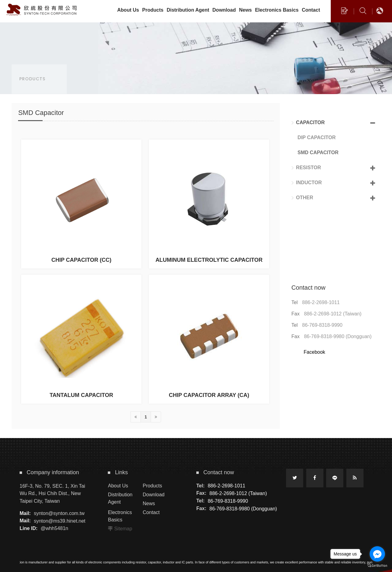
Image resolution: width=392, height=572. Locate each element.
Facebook (315, 352)
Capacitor (308, 123)
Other (302, 198)
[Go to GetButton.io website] (377, 566)
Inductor (307, 183)
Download (154, 495)
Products (152, 486)
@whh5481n (55, 528)
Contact (151, 512)
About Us (118, 486)
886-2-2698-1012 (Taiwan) (333, 314)
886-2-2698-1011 (321, 302)
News (149, 503)
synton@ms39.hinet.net (59, 521)
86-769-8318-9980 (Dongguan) (338, 336)
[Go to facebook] (377, 554)
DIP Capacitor (317, 137)
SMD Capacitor (318, 153)
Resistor (306, 168)
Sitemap (123, 529)
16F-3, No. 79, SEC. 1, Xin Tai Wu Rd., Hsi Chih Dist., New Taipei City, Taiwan (52, 493)
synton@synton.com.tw (59, 513)
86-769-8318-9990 (322, 325)
